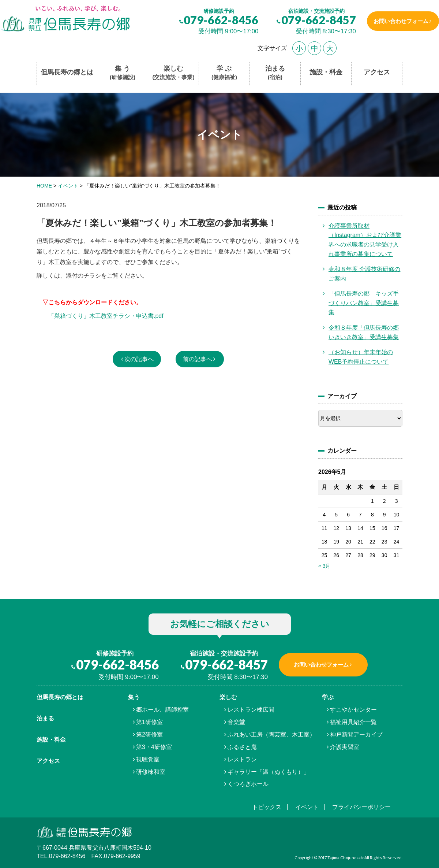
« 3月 (324, 566)
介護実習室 (345, 747)
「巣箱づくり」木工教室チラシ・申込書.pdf (106, 316)
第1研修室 (149, 722)
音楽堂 (236, 722)
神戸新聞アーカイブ (356, 735)
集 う (123, 73)
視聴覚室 (148, 759)
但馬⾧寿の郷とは (60, 697)
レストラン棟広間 (251, 710)
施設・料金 (326, 72)
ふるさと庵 (242, 747)
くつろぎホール (248, 784)
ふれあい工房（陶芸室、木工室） (271, 735)
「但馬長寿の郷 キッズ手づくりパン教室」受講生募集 (364, 303)
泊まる (275, 73)
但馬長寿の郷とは (67, 72)
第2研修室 (149, 735)
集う (134, 697)
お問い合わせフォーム (400, 21)
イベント (307, 807)
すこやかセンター (353, 710)
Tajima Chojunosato (346, 858)
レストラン (242, 759)
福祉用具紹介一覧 (353, 722)
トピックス (267, 807)
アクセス (377, 72)
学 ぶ (224, 73)
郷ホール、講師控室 (162, 710)
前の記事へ (198, 359)
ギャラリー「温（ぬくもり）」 (269, 772)
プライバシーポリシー (361, 807)
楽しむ (174, 73)
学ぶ (328, 697)
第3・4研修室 (154, 747)
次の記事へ (139, 359)
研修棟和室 (151, 772)
